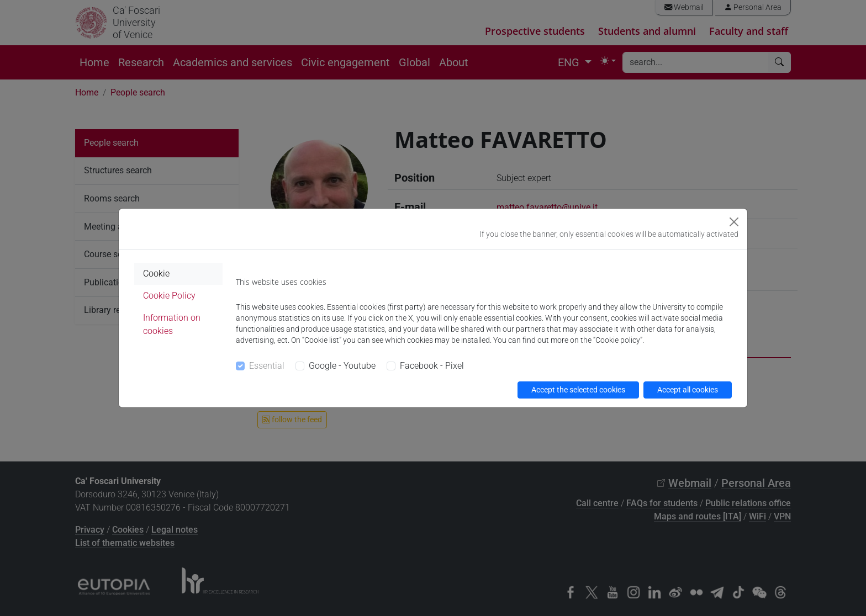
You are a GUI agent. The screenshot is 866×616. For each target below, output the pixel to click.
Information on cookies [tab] (172, 324)
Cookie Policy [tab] (169, 296)
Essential (267, 366)
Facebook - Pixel (432, 366)
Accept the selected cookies (578, 390)
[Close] (734, 222)
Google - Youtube (342, 366)
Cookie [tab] (156, 274)
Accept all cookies (688, 390)
